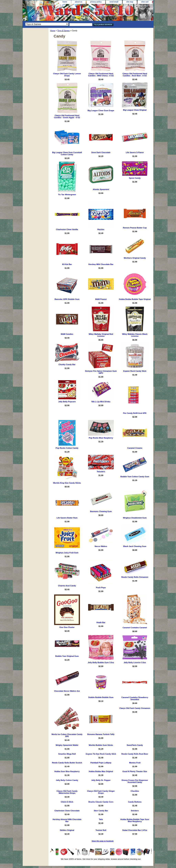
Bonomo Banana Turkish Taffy (101, 734)
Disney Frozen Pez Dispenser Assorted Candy (135, 781)
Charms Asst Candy (67, 586)
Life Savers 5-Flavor (135, 152)
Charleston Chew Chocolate (67, 811)
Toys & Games (64, 31)
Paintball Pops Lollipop (101, 763)
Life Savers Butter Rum (67, 518)
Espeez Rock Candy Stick (135, 371)
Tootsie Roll (101, 830)
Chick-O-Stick (67, 802)
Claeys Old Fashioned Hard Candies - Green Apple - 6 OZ (67, 117)
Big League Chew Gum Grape (101, 110)
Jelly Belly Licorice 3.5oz (135, 662)
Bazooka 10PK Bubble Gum (67, 299)
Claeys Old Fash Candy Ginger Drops (101, 792)
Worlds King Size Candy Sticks (67, 483)
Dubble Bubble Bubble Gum (101, 697)
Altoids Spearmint (101, 189)
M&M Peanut (101, 299)
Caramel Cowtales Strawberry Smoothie (135, 698)
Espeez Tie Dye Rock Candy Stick (101, 754)
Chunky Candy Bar (67, 364)
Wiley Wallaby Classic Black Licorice (135, 335)
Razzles (101, 229)
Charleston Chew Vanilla (67, 229)
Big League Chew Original (135, 110)
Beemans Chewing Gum (101, 511)
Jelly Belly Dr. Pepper (101, 780)
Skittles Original (67, 830)
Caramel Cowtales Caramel (135, 628)
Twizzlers (101, 472)
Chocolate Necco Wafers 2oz (67, 691)
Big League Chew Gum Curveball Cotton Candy (67, 153)
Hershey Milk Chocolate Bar (101, 264)
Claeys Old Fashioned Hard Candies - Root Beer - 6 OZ (135, 75)
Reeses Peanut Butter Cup (135, 228)
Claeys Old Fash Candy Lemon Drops (67, 75)
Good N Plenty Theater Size (135, 771)
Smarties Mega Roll (67, 754)
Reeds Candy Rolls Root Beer (135, 754)
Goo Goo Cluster (67, 627)
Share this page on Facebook (103, 841)
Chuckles (135, 791)
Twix (101, 819)
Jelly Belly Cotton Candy (67, 780)
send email (114, 2)
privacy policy (96, 2)
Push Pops (101, 588)
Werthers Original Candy (135, 258)
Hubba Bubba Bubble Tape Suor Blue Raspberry (135, 820)
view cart (145, 2)
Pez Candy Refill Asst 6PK (135, 413)
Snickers (135, 811)
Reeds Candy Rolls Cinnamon (135, 577)
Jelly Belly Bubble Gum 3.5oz (101, 662)
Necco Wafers (101, 546)
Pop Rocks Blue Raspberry (101, 438)
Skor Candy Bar (101, 811)
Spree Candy (135, 178)
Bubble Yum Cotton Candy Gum (135, 477)
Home (53, 31)
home (65, 2)
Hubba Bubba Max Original (101, 771)
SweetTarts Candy (135, 745)
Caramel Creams (135, 448)
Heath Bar (101, 622)
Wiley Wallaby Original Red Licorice (101, 335)
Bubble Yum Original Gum (67, 656)
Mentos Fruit (135, 763)
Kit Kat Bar (67, 264)
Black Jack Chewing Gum (135, 546)
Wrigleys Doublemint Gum (135, 518)
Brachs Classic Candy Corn (101, 802)
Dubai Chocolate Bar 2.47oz (135, 830)
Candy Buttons (135, 802)
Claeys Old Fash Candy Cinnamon (135, 708)
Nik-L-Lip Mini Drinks (101, 402)
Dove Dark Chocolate (101, 152)
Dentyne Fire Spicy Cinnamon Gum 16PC (101, 372)
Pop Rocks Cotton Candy (67, 448)
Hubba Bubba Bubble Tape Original (135, 299)
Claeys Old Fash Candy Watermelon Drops (67, 792)
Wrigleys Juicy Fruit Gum (67, 553)
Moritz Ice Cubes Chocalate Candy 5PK (67, 735)
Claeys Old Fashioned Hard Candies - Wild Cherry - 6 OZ (101, 75)
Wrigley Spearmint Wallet (67, 745)
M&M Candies (67, 334)
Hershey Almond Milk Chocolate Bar (67, 820)
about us (79, 2)
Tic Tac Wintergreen (67, 195)
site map (130, 2)
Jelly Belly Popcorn (67, 402)
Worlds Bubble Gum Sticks (101, 745)
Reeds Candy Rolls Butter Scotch (67, 763)
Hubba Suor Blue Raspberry (67, 771)
